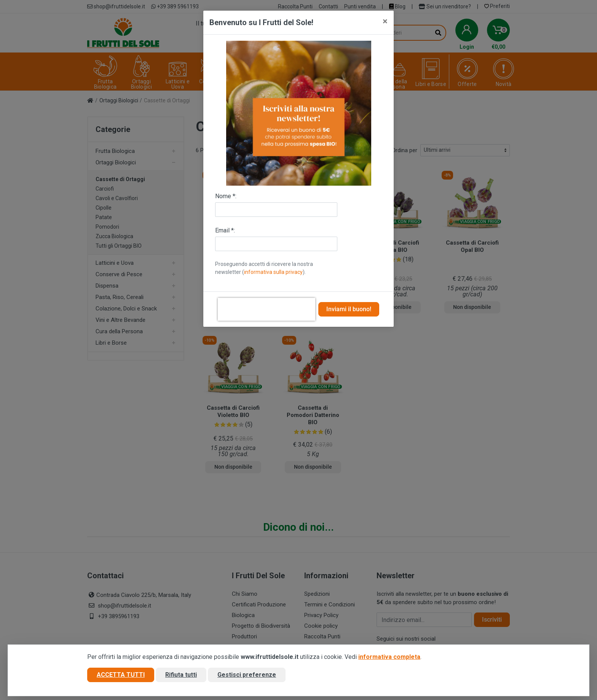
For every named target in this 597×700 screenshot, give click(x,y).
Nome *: (226, 196)
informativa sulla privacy (273, 272)
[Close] (385, 21)
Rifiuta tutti (181, 675)
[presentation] (267, 309)
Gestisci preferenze (247, 675)
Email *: (225, 230)
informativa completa (389, 657)
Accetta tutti (121, 675)
